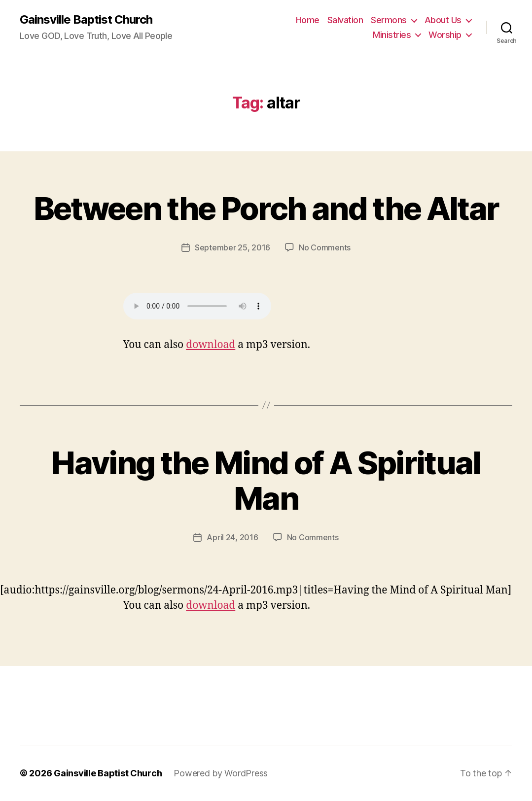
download (211, 345)
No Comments (325, 247)
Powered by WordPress (221, 773)
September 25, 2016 (232, 247)
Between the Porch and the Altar (266, 208)
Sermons (389, 20)
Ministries (392, 35)
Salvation (345, 20)
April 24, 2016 (232, 537)
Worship (445, 35)
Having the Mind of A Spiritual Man (266, 481)
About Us (443, 20)
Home (308, 20)
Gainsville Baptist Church (86, 20)
